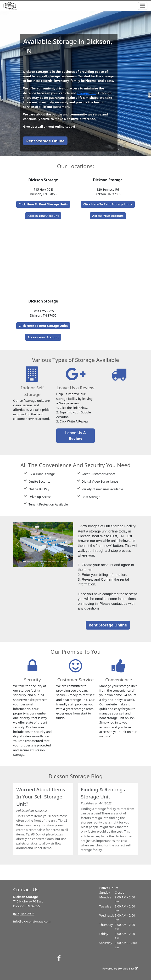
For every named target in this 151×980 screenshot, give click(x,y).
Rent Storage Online (45, 141)
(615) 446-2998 (24, 914)
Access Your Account (43, 216)
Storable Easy (128, 968)
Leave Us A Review (75, 436)
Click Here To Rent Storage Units (43, 204)
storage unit (86, 93)
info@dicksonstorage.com (32, 921)
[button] (18, 544)
